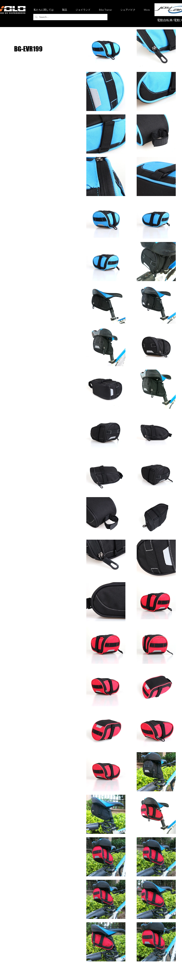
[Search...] (70, 17)
